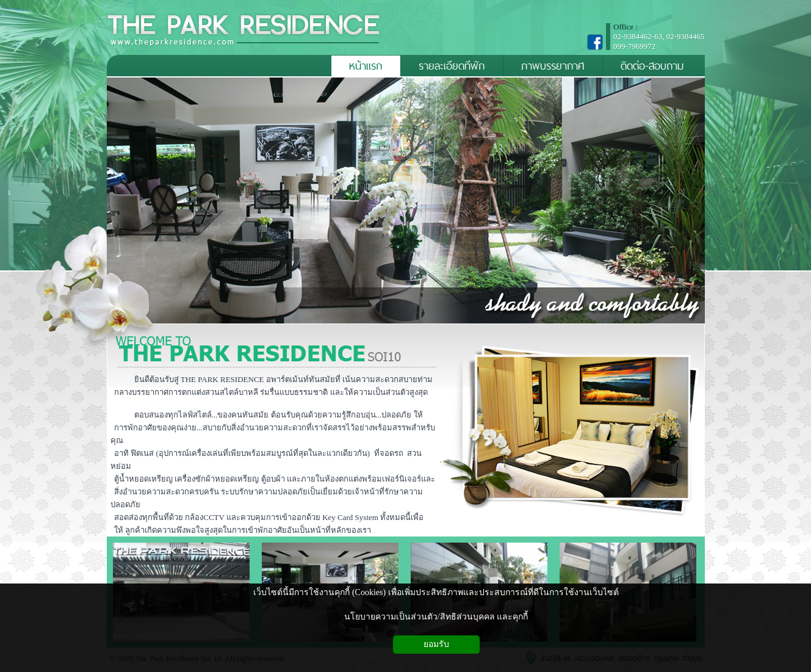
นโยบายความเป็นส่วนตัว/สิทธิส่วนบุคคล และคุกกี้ (436, 617)
